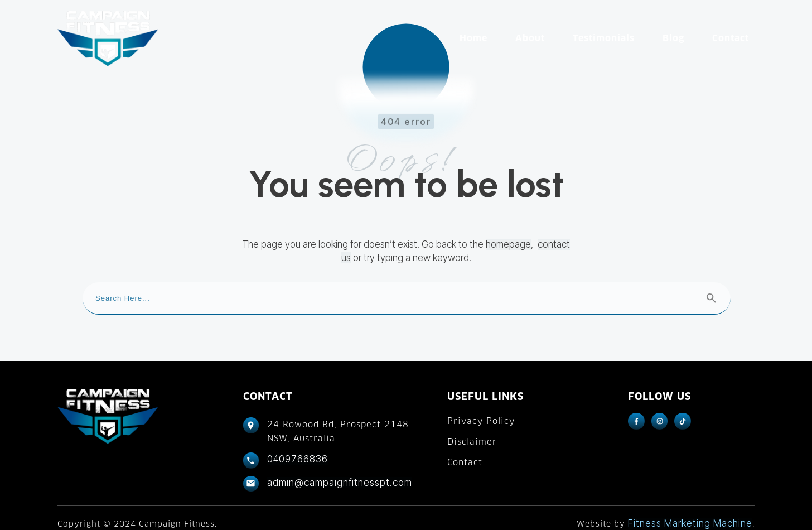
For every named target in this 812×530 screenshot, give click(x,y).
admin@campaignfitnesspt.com (340, 471)
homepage (508, 233)
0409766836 (298, 448)
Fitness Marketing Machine (690, 512)
